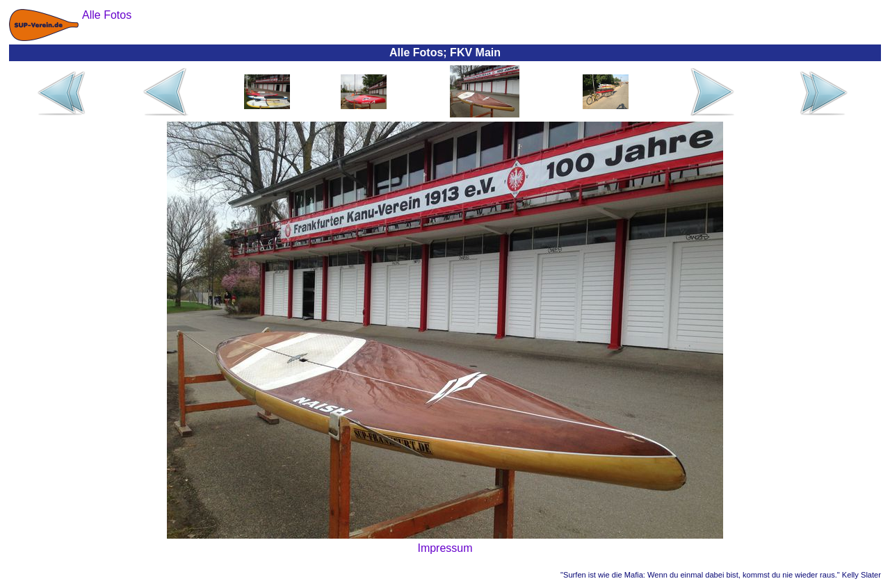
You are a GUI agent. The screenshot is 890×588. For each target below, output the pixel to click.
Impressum (445, 548)
